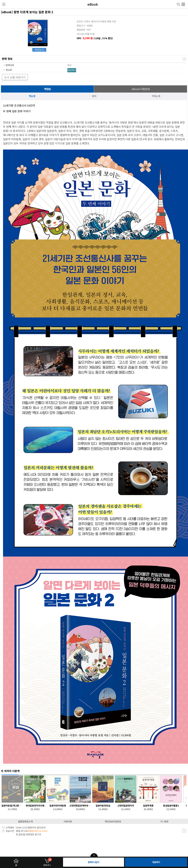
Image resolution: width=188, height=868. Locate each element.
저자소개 (156, 96)
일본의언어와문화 (58, 805)
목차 (94, 96)
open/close (94, 855)
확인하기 (72, 70)
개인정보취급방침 (113, 821)
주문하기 (156, 862)
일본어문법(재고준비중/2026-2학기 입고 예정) (12, 805)
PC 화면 (164, 821)
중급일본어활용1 (171, 805)
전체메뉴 (183, 4)
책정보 (47, 89)
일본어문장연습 (103, 805)
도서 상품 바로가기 (15, 77)
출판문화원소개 (25, 821)
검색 (179, 4)
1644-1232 (21, 827)
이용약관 (68, 821)
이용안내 (141, 89)
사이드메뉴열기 (4, 4)
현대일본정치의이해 (35, 805)
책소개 (32, 96)
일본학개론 (148, 805)
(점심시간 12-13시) (38, 831)
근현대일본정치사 (126, 805)
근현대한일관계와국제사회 (80, 805)
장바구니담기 (93, 862)
